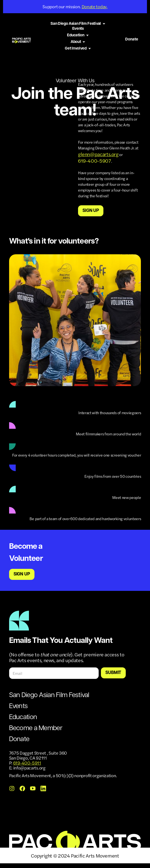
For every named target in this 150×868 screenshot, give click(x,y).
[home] (22, 39)
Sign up (91, 211)
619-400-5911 (27, 763)
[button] (78, 24)
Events (78, 29)
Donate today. (95, 6)
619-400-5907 (95, 161)
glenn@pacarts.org (98, 154)
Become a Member (36, 728)
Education (23, 717)
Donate (132, 39)
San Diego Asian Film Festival (49, 695)
